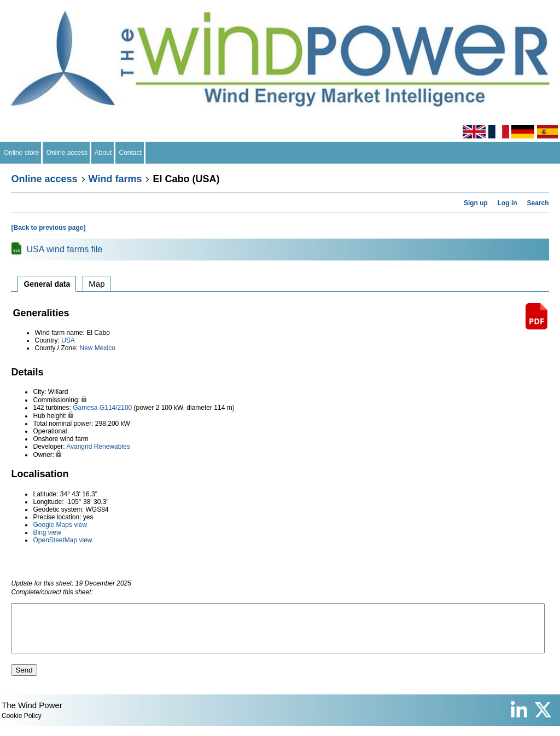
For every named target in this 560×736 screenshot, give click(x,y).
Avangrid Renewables (98, 447)
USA (68, 340)
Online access (67, 153)
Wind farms (115, 179)
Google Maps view (60, 525)
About (103, 153)
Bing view (47, 532)
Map (97, 284)
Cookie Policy (22, 726)
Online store (21, 153)
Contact (130, 153)
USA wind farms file (64, 249)
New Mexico (98, 348)
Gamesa (85, 408)
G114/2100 (116, 408)
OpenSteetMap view (62, 540)
